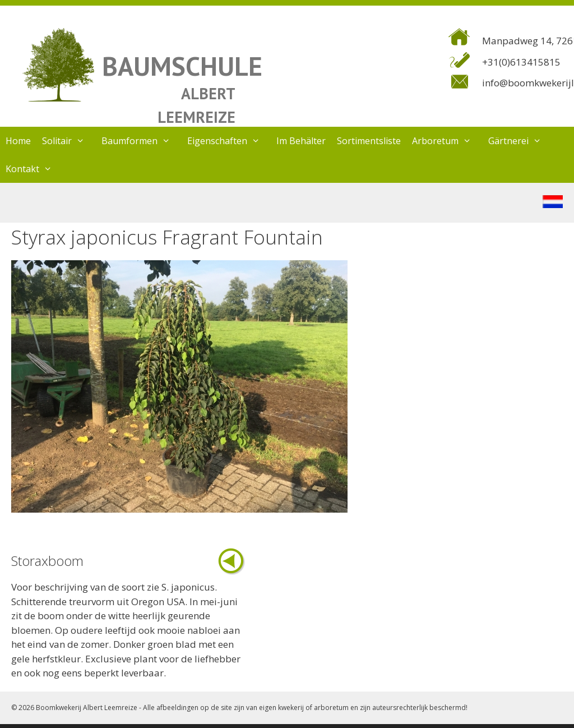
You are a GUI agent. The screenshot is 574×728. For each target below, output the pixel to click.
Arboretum (447, 141)
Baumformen (142, 141)
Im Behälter (301, 141)
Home (18, 141)
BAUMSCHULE (182, 66)
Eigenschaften (229, 141)
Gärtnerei (520, 141)
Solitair (69, 141)
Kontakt (34, 169)
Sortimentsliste (369, 141)
